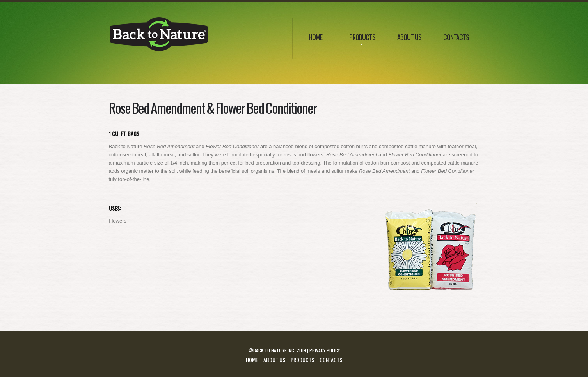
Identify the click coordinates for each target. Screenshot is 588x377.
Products (302, 360)
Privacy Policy (325, 350)
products (357, 42)
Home (315, 37)
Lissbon (159, 35)
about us (409, 37)
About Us (274, 360)
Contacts (456, 37)
